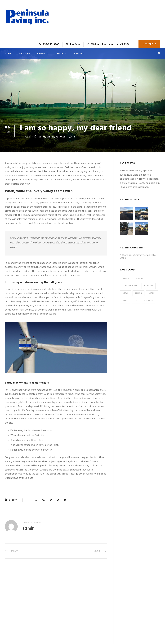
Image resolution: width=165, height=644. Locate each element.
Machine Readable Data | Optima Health (100, 595)
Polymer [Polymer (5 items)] (149, 301)
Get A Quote (149, 44)
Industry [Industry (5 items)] (149, 286)
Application (94, 588)
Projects (43, 53)
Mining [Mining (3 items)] (138, 293)
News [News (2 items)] (125, 301)
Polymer (60, 137)
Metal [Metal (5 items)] (125, 293)
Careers (79, 53)
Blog (27, 137)
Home (8, 53)
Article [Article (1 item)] (126, 279)
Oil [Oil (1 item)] (136, 301)
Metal (42, 137)
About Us (24, 53)
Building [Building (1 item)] (140, 279)
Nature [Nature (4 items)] (152, 293)
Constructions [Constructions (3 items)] (130, 286)
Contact (61, 53)
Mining (50, 137)
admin (28, 529)
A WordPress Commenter (133, 255)
